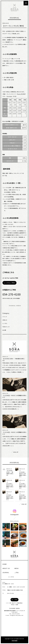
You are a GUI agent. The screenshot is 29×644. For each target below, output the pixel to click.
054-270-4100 (10, 593)
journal (6, 573)
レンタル (5, 323)
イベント (5, 317)
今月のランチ (6, 327)
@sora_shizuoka (14, 521)
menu (17, 568)
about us (6, 568)
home (5, 564)
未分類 (4, 330)
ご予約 (17, 573)
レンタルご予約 (9, 283)
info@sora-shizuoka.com (17, 615)
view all (14, 452)
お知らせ (5, 320)
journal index (15, 306)
